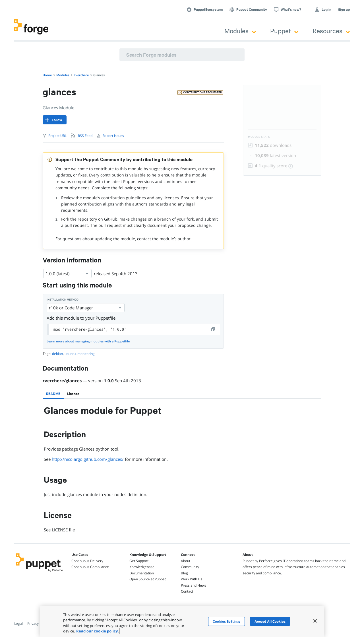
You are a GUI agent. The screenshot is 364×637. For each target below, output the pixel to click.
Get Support (139, 561)
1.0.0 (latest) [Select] (67, 274)
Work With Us (192, 579)
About (186, 561)
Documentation (142, 573)
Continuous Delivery (87, 561)
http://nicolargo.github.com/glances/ (88, 459)
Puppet (284, 31)
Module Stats (259, 137)
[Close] (315, 621)
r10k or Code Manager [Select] (86, 308)
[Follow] (55, 120)
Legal (18, 623)
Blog (184, 573)
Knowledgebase (142, 567)
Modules (240, 31)
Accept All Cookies (270, 621)
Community (190, 567)
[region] (182, 622)
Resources (331, 31)
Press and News (194, 585)
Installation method (63, 300)
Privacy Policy (38, 623)
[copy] (213, 329)
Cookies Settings (227, 621)
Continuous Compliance (90, 567)
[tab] (53, 394)
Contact (187, 591)
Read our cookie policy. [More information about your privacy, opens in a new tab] (98, 631)
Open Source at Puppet (148, 579)
